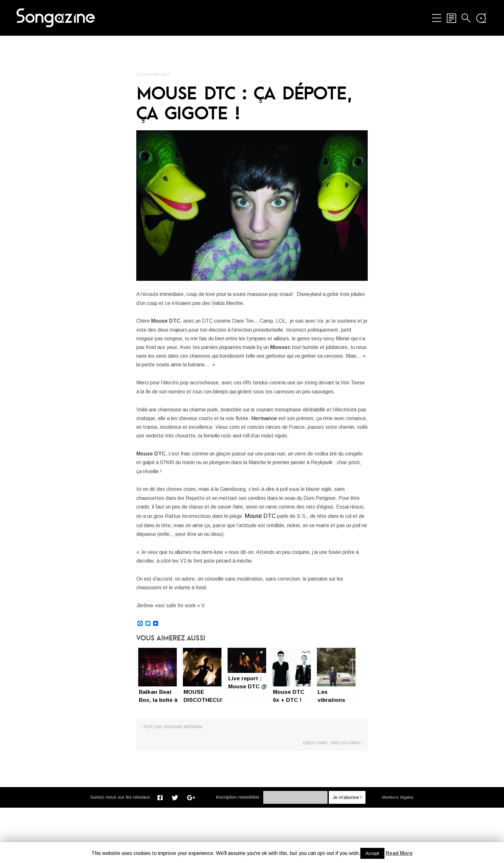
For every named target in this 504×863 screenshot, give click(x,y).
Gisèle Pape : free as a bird (331, 798)
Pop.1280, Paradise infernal (174, 798)
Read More (399, 853)
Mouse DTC (152, 578)
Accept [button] (372, 853)
